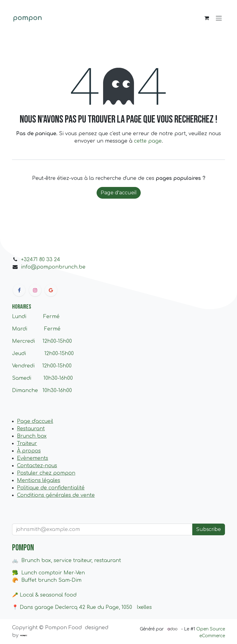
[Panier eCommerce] (206, 18)
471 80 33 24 (45, 260)
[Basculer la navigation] (219, 18)
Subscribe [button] (209, 529)
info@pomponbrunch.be (53, 267)
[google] (51, 290)
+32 (25, 260)
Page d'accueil (119, 193)
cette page (148, 141)
